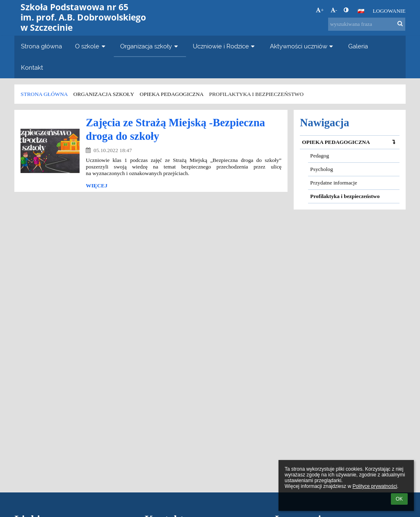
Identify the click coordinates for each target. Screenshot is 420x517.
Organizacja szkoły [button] (150, 46)
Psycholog (322, 169)
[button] (361, 11)
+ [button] (320, 10)
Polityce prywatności (375, 486)
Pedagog (320, 156)
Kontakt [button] (32, 67)
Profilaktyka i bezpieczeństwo (256, 94)
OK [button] (399, 499)
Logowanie (389, 11)
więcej (97, 186)
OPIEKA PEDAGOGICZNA (350, 142)
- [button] (334, 10)
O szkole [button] (91, 46)
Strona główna (44, 94)
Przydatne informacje (333, 183)
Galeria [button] (358, 46)
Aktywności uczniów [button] (302, 46)
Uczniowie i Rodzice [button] (225, 46)
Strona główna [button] (41, 46)
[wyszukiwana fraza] (367, 24)
